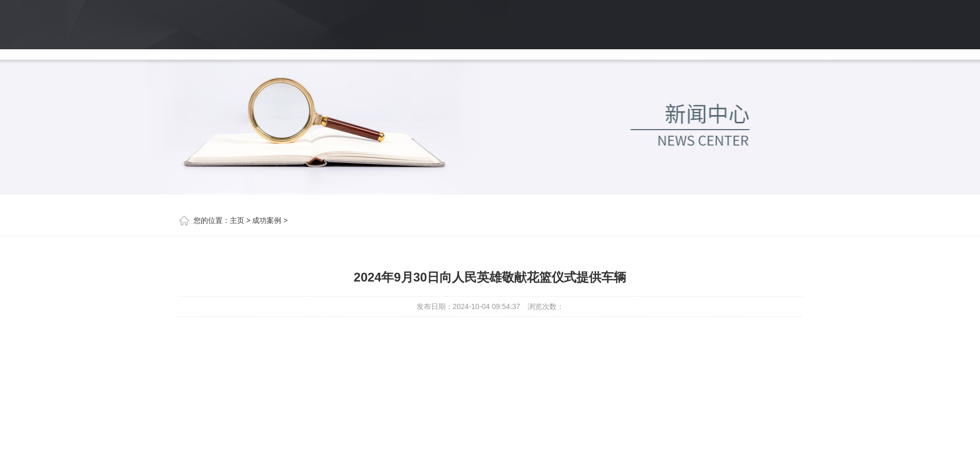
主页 (237, 220)
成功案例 (267, 220)
